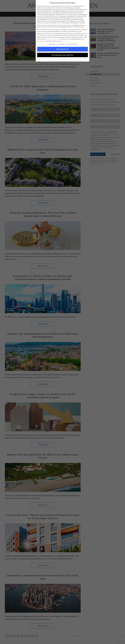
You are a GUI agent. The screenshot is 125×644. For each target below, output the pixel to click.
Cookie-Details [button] (63, 59)
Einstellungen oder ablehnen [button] (62, 55)
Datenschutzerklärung (53, 39)
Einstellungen (41, 41)
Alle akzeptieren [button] (63, 49)
